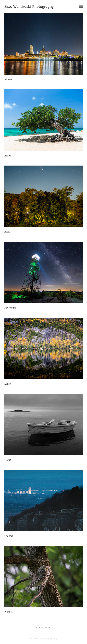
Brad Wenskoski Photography (29, 7)
